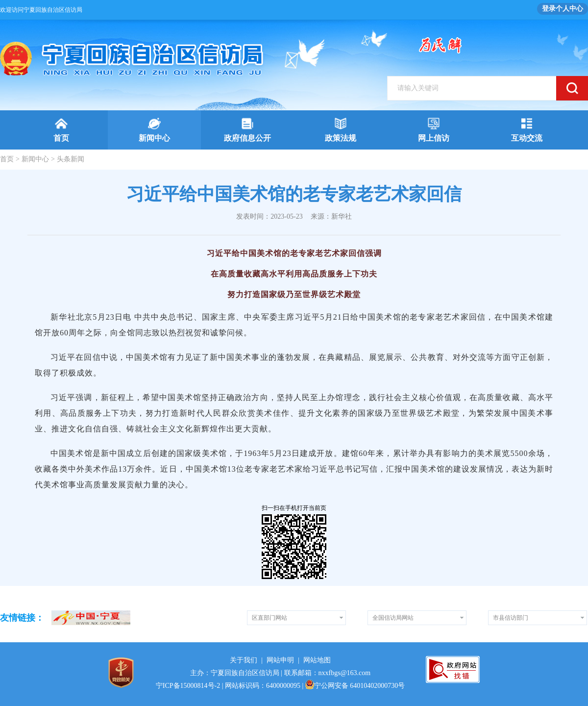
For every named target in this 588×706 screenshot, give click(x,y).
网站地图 (317, 660)
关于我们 (244, 660)
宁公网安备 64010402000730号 (355, 686)
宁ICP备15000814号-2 (188, 686)
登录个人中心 (563, 9)
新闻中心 (35, 159)
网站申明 (280, 660)
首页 (7, 159)
